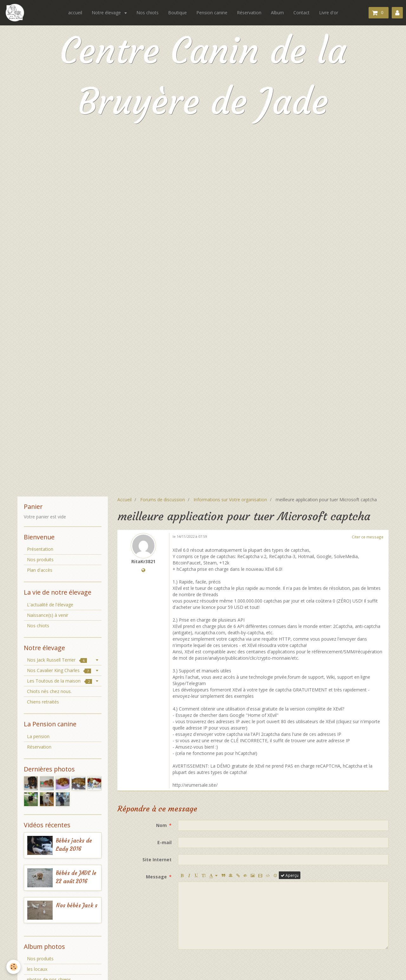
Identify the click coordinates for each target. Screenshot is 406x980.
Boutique (177, 13)
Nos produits (40, 560)
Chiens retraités (43, 702)
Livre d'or (329, 13)
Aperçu (290, 875)
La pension (38, 736)
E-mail (164, 842)
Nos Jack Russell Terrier (57, 660)
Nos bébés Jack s (77, 906)
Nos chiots (147, 13)
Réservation (249, 13)
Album (277, 13)
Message (156, 877)
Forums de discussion (163, 500)
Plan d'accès (40, 570)
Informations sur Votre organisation (230, 500)
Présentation (40, 549)
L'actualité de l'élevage (50, 605)
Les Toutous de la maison (59, 681)
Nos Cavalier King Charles (59, 670)
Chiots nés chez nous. (49, 691)
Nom (161, 825)
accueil (75, 13)
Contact (301, 13)
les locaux (37, 969)
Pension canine (212, 13)
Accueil (124, 500)
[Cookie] (13, 967)
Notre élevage (107, 13)
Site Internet (157, 860)
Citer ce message (368, 537)
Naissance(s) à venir (48, 615)
